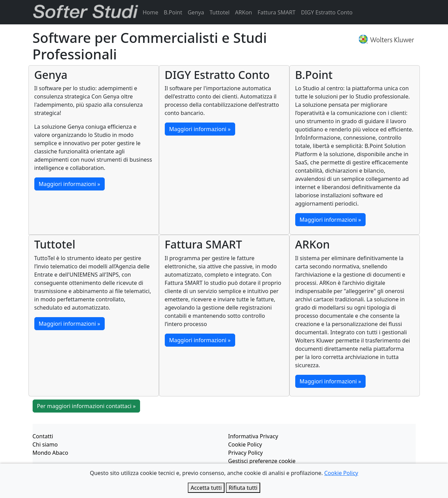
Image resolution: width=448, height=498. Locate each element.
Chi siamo (45, 444)
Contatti (43, 436)
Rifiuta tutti (243, 488)
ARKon (244, 12)
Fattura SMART (277, 12)
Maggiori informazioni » (70, 184)
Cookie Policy (245, 444)
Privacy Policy (246, 453)
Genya (196, 12)
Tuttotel (219, 12)
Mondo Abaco (50, 453)
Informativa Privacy (253, 436)
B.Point (173, 12)
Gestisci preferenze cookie (262, 461)
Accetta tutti (206, 488)
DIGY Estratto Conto (327, 12)
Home (151, 12)
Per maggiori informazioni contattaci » (87, 406)
